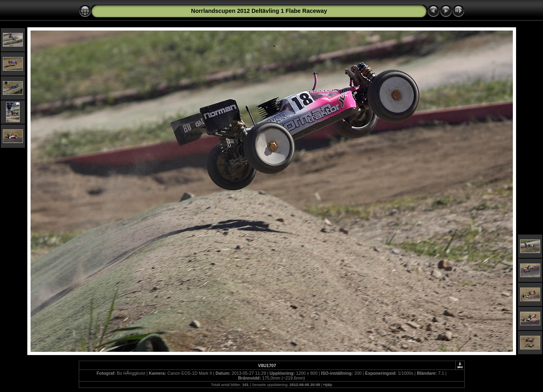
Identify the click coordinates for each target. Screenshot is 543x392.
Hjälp (328, 385)
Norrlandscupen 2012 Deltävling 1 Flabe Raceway (259, 11)
